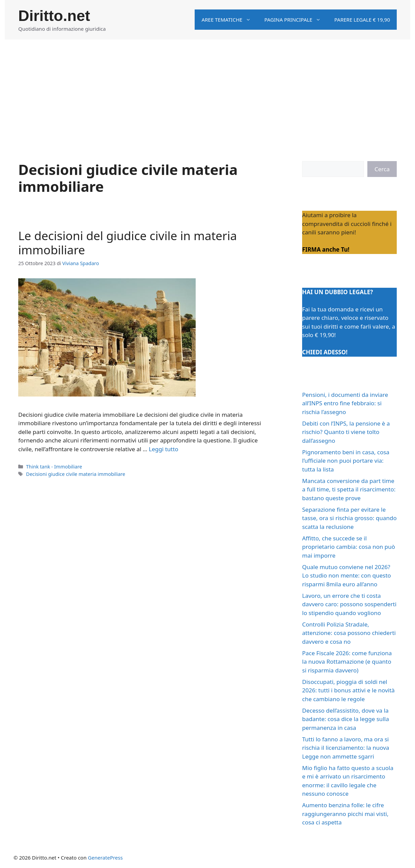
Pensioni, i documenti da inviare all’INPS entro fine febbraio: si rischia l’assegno (345, 403)
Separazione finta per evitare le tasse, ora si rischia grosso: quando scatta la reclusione (349, 518)
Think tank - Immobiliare (54, 467)
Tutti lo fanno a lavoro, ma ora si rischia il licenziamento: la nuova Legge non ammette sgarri (346, 748)
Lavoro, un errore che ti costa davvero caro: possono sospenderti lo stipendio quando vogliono (349, 604)
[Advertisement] (207, 90)
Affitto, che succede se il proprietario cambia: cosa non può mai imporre (349, 547)
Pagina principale (296, 20)
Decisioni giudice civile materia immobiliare (76, 474)
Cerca (382, 169)
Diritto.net (54, 16)
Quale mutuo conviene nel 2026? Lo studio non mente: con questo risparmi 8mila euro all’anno (347, 576)
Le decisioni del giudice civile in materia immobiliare (128, 243)
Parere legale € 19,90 (362, 20)
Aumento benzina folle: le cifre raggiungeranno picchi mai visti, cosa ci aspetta (345, 814)
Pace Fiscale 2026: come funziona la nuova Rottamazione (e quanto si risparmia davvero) (347, 662)
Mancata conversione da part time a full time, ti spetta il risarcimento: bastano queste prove (349, 489)
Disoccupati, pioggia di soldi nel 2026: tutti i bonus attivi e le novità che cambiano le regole (348, 690)
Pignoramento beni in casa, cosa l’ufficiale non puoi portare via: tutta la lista (346, 461)
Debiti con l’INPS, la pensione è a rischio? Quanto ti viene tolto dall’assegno (346, 432)
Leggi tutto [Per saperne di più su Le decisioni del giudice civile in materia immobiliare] (163, 449)
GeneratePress (105, 858)
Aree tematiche (229, 20)
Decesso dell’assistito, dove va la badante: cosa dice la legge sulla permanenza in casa (346, 719)
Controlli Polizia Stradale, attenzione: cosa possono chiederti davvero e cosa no (349, 633)
